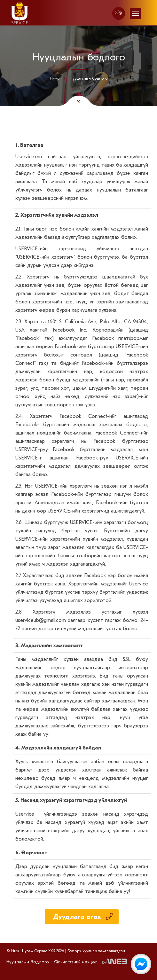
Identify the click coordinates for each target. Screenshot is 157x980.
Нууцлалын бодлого (28, 962)
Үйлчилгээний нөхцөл (76, 962)
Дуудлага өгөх (83, 917)
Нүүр (55, 78)
